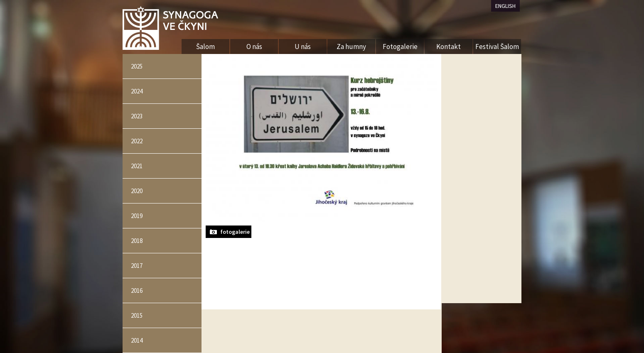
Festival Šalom (497, 47)
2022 (137, 141)
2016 (137, 290)
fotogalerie (235, 232)
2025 (137, 66)
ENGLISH (505, 6)
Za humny (351, 47)
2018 (137, 241)
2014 (137, 340)
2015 (137, 315)
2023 (137, 116)
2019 (137, 216)
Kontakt (449, 47)
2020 (137, 191)
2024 (137, 91)
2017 (137, 266)
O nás (254, 47)
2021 (137, 166)
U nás (303, 47)
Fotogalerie (400, 47)
